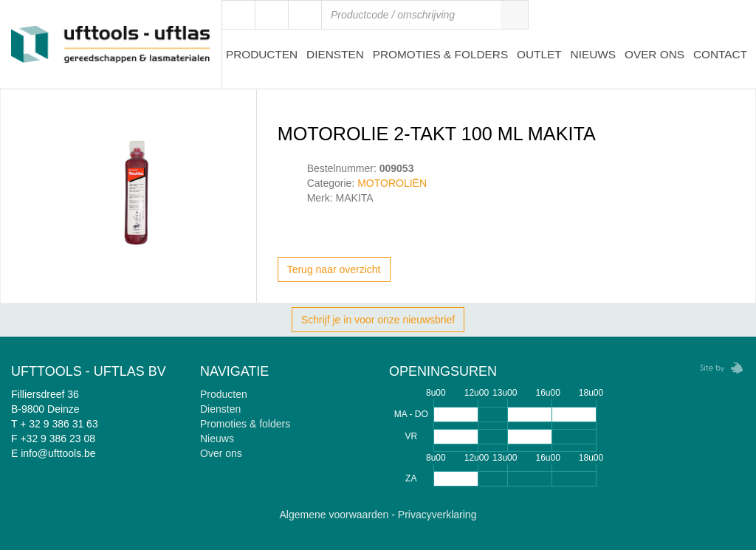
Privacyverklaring (437, 515)
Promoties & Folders (441, 54)
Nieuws (593, 54)
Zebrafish (717, 368)
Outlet (539, 54)
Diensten (335, 54)
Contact (720, 54)
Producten (262, 54)
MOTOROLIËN (392, 183)
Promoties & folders (245, 424)
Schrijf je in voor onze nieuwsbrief (378, 320)
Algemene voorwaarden (334, 515)
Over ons (654, 54)
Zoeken (514, 15)
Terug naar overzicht (334, 269)
